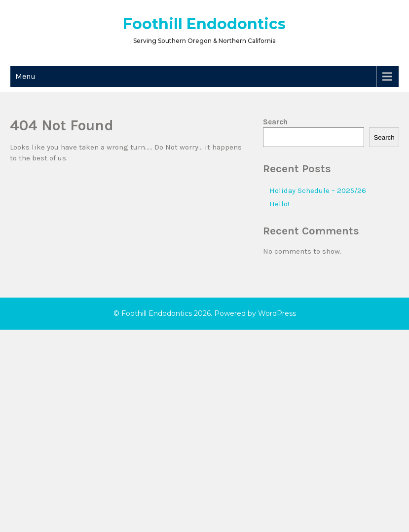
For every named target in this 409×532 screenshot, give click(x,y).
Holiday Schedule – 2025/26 (318, 190)
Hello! (279, 204)
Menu (25, 76)
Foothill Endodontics (204, 24)
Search (275, 122)
